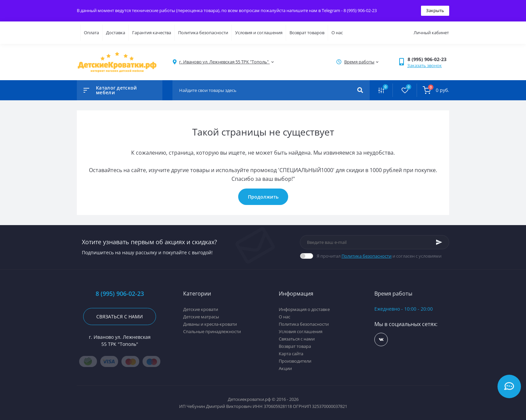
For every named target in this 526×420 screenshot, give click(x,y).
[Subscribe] (439, 242)
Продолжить (263, 197)
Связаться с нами (120, 317)
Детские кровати (201, 309)
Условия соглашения (301, 331)
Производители (295, 361)
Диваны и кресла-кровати (210, 324)
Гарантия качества (152, 33)
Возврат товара (295, 346)
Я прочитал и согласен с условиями (379, 256)
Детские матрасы (201, 317)
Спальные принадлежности (212, 331)
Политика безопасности (203, 33)
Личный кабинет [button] (431, 33)
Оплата (91, 33)
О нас (337, 33)
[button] (428, 59)
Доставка (116, 33)
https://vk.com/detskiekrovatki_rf (381, 340)
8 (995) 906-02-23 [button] (120, 294)
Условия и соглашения (259, 33)
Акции (285, 368)
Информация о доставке (304, 309)
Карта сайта (291, 354)
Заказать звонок (425, 65)
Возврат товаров (307, 33)
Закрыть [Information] (435, 10)
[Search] (360, 90)
